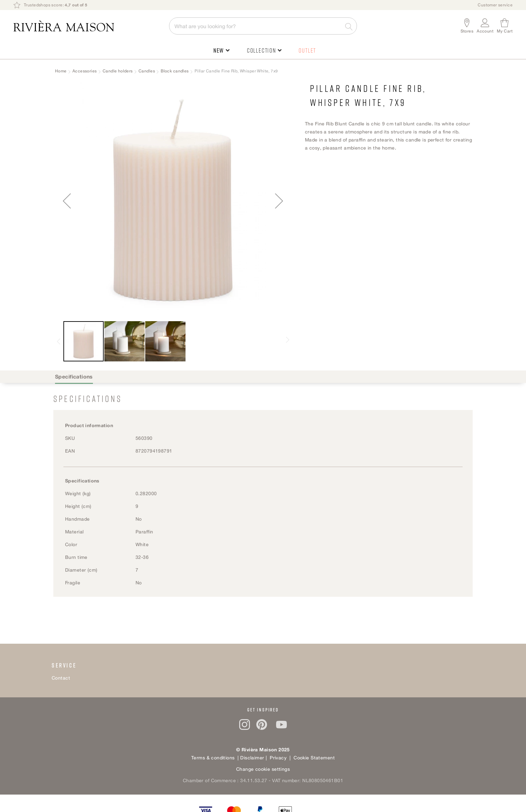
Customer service (495, 5)
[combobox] (263, 26)
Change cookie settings (263, 769)
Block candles (175, 71)
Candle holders (118, 71)
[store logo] (88, 26)
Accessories (85, 71)
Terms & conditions (213, 758)
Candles (147, 71)
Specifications (74, 376)
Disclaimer (253, 758)
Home (61, 71)
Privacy (277, 758)
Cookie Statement (314, 758)
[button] (485, 26)
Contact (61, 678)
